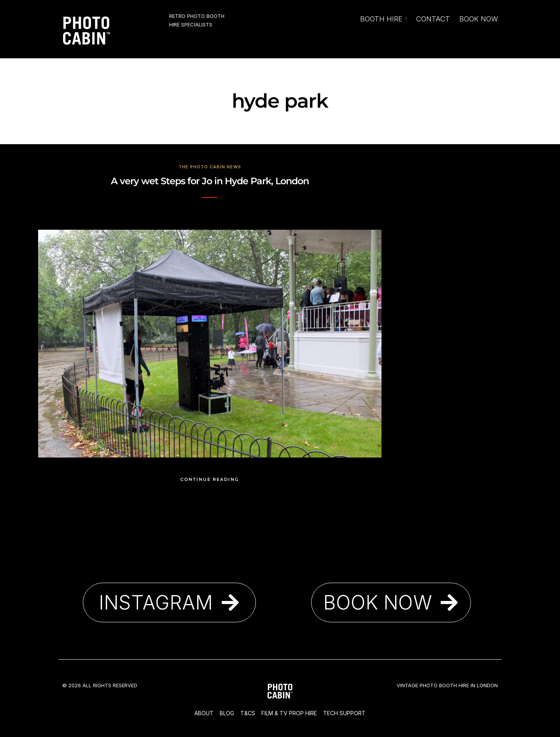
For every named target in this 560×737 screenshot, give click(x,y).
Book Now (479, 19)
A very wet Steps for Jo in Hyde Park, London (210, 181)
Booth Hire (381, 19)
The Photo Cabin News (210, 167)
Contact (433, 19)
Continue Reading (210, 479)
